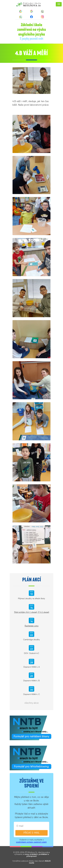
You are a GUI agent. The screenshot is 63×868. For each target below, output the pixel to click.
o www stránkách (30, 854)
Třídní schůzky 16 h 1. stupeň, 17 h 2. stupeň (32, 612)
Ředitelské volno (32, 626)
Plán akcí (32, 580)
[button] (59, 4)
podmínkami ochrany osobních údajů (31, 842)
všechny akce (31, 703)
